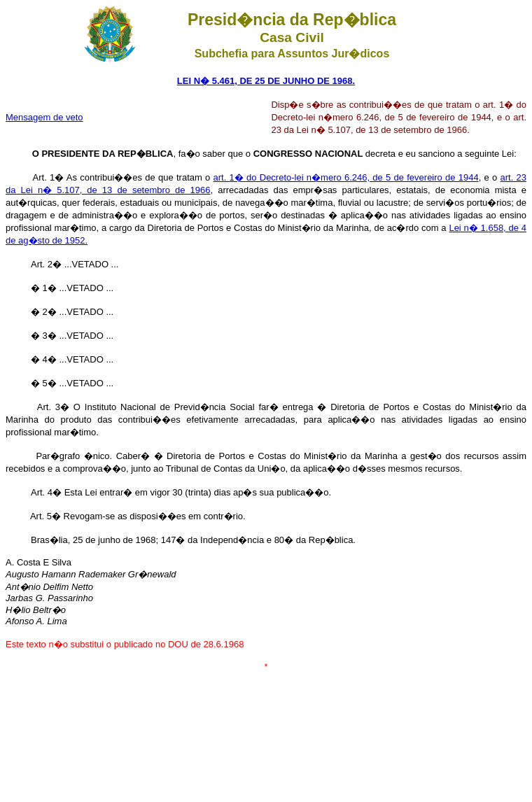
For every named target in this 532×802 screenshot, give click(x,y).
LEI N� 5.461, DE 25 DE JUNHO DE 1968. (266, 81)
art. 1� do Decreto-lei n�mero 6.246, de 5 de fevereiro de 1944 (346, 177)
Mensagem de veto (44, 117)
